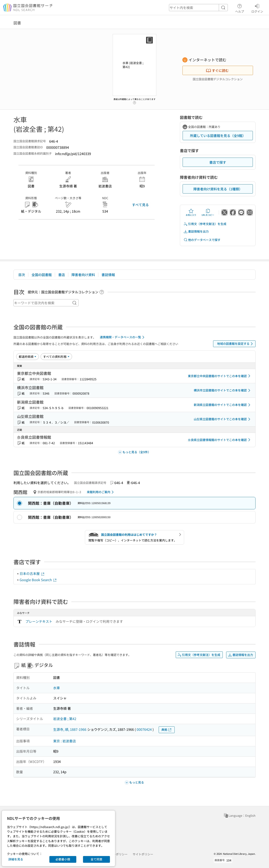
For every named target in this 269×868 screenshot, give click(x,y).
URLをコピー (208, 212)
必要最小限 (63, 859)
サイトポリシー (143, 854)
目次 (22, 275)
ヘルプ (240, 8)
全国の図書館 (42, 275)
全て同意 (96, 859)
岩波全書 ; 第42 (65, 719)
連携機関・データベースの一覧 (123, 337)
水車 (57, 688)
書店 (62, 275)
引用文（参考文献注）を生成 (205, 224)
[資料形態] (56, 357)
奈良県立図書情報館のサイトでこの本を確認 (220, 440)
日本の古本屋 (32, 573)
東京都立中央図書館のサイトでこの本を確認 (220, 376)
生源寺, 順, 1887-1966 (70, 729)
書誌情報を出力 (196, 231)
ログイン (257, 8)
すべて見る (140, 205)
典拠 (167, 730)
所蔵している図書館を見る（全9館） (218, 136)
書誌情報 (108, 275)
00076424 (144, 729)
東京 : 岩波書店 (65, 741)
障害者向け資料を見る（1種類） (218, 189)
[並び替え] (28, 357)
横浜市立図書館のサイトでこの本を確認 (223, 390)
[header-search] (198, 8)
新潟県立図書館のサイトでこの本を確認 (223, 405)
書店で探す (218, 162)
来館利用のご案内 (101, 492)
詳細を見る (16, 859)
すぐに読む (217, 70)
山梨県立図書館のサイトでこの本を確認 (223, 419)
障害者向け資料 (83, 275)
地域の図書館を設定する (236, 344)
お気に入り (191, 212)
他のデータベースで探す (202, 240)
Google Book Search (38, 580)
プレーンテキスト (39, 621)
